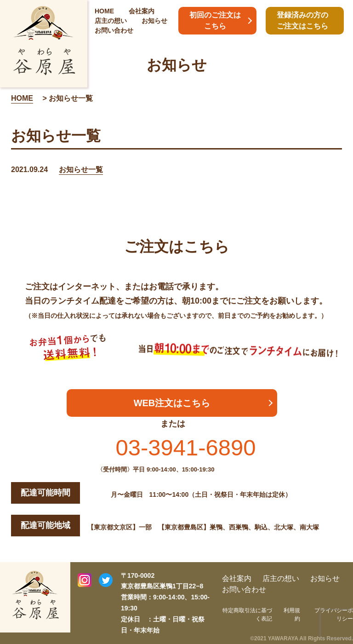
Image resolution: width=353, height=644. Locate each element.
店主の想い (111, 21)
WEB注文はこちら (172, 403)
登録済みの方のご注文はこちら (302, 20)
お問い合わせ (114, 30)
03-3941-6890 (185, 448)
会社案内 (142, 11)
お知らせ (154, 21)
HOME (104, 11)
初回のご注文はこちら (215, 20)
